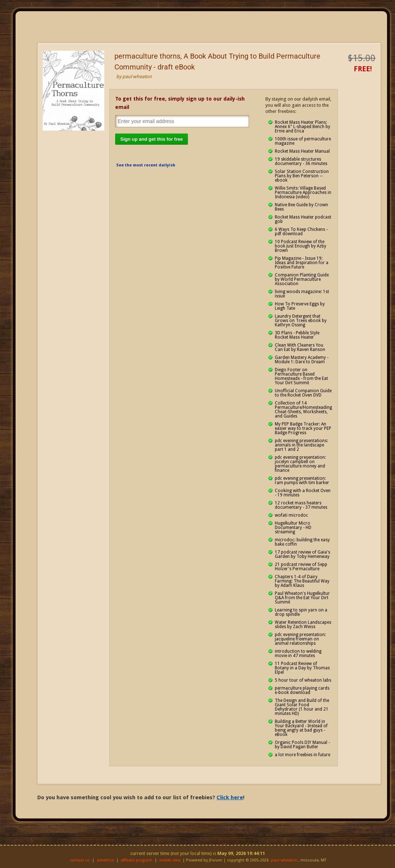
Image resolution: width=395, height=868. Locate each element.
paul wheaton (284, 860)
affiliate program (136, 860)
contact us (80, 860)
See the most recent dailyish (146, 165)
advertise (105, 860)
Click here (230, 797)
